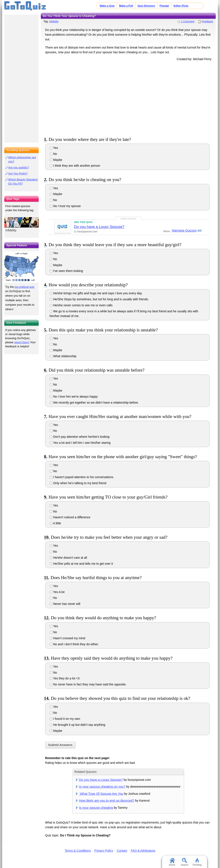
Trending (197, 862)
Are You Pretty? (18, 173)
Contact (122, 851)
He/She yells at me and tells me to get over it (81, 564)
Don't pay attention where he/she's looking (80, 437)
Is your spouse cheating (96, 808)
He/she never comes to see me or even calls (81, 305)
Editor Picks (181, 6)
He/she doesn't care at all (68, 558)
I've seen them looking (66, 271)
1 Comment (188, 21)
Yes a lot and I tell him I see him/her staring (80, 443)
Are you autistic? (18, 167)
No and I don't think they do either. (74, 644)
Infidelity (54, 21)
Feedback (207, 21)
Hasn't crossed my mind (67, 638)
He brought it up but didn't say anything (77, 725)
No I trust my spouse (65, 206)
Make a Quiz (107, 6)
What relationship (63, 356)
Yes (54, 148)
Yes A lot (57, 592)
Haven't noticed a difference (70, 517)
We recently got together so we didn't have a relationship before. (94, 403)
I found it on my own (65, 719)
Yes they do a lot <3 (65, 678)
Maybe (56, 160)
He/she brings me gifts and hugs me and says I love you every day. (96, 293)
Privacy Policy (104, 851)
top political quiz (25, 287)
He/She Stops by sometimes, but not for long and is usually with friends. (99, 299)
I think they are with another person (75, 166)
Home (172, 862)
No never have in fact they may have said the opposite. (88, 684)
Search (185, 862)
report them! (22, 342)
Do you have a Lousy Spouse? (99, 227)
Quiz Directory (146, 6)
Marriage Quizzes (184, 230)
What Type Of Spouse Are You (101, 794)
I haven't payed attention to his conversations (82, 477)
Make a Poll (126, 6)
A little (55, 523)
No (53, 154)
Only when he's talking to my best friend (78, 483)
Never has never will (65, 604)
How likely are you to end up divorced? (107, 800)
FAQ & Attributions (143, 851)
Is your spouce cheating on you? (102, 786)
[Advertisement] (128, 98)
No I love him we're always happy (74, 397)
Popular (164, 6)
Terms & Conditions (78, 851)
